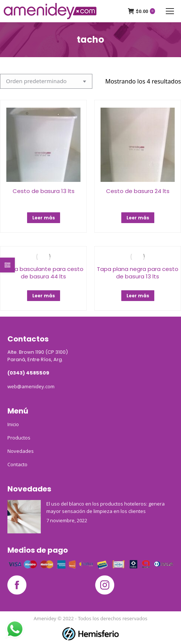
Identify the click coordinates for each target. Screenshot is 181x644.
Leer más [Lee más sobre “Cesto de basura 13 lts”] (44, 218)
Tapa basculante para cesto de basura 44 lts (44, 273)
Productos (19, 438)
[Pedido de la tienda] (46, 81)
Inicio (13, 424)
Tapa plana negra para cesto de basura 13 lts (138, 273)
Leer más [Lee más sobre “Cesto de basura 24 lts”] (138, 218)
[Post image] (24, 517)
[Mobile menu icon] (170, 11)
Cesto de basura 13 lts (44, 191)
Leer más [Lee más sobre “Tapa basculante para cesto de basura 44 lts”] (44, 296)
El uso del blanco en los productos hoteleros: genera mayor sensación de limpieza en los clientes (106, 507)
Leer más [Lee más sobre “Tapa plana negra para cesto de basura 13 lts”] (138, 296)
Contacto (17, 464)
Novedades (21, 451)
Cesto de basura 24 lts (138, 191)
